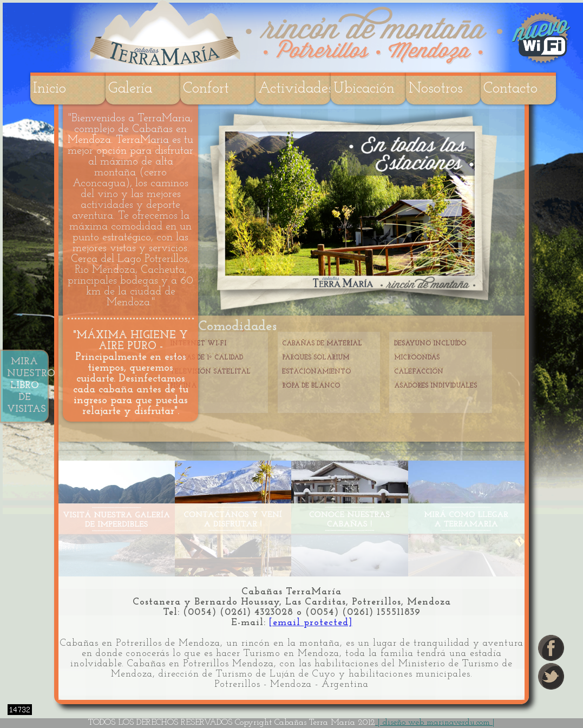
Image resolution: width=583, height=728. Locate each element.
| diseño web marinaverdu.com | (435, 723)
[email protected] (311, 623)
